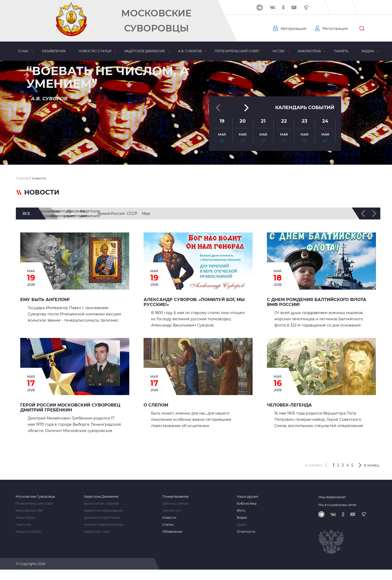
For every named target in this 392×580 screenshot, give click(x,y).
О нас (23, 51)
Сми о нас (24, 525)
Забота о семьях (175, 504)
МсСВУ (279, 51)
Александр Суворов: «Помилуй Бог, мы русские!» (194, 302)
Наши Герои (25, 518)
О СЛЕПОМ (156, 405)
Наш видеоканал (332, 497)
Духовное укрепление (191, 214)
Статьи (168, 525)
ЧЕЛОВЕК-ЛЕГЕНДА (289, 405)
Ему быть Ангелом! (45, 300)
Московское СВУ (29, 511)
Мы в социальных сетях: (338, 505)
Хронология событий (101, 504)
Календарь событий (305, 107)
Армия (289, 214)
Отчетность (246, 532)
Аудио (242, 525)
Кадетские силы (97, 532)
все (26, 214)
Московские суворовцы (71, 214)
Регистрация (335, 29)
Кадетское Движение (101, 497)
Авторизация (293, 29)
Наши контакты (28, 532)
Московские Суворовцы (156, 21)
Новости (169, 518)
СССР (342, 214)
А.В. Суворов (190, 51)
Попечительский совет (237, 51)
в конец (371, 465)
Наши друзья (247, 497)
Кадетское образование (132, 214)
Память (341, 51)
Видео (242, 518)
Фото (241, 511)
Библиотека (309, 51)
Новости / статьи (95, 51)
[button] (196, 152)
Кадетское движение (145, 51)
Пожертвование (175, 497)
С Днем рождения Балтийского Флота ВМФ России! (317, 302)
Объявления (54, 51)
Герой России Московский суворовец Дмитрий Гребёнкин (70, 408)
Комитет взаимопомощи (104, 525)
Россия (316, 214)
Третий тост (172, 511)
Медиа (368, 51)
